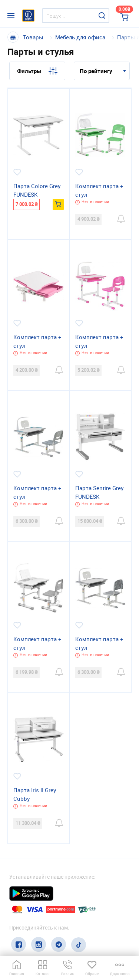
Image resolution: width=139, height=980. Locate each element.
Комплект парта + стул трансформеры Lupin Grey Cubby (99, 644)
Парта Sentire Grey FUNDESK (100, 492)
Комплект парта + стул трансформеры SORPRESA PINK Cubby (37, 342)
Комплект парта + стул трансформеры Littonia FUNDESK (37, 493)
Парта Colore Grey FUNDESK (37, 190)
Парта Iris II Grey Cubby (35, 794)
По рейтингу (96, 71)
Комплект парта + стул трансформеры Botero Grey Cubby (37, 644)
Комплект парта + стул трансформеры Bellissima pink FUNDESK (99, 342)
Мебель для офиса (80, 37)
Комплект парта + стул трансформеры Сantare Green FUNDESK (99, 191)
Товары (33, 37)
